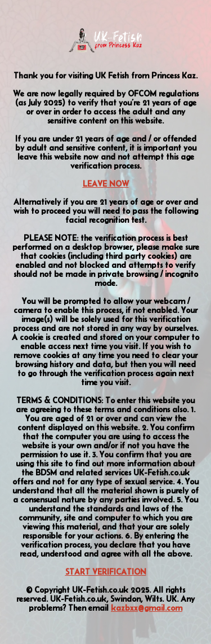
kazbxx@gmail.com (147, 608)
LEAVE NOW (106, 184)
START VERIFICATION (106, 572)
